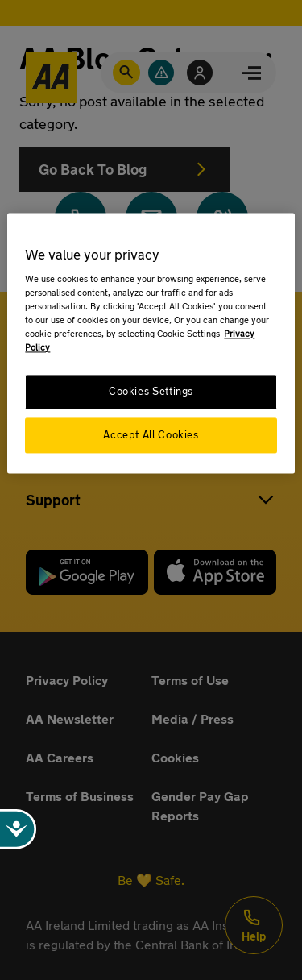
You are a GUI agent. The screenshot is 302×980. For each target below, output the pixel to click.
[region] (151, 343)
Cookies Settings (151, 392)
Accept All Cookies (151, 436)
